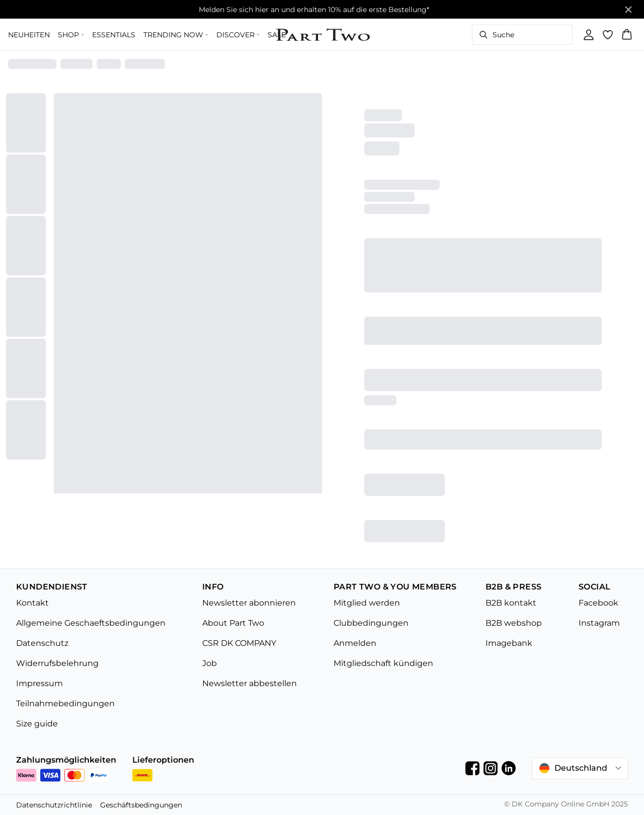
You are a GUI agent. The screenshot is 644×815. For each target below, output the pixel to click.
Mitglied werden (367, 603)
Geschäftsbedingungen (141, 805)
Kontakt (32, 603)
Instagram (599, 623)
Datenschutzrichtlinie (54, 805)
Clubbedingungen (371, 623)
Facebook (598, 603)
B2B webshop (514, 623)
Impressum (39, 683)
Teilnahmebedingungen (65, 703)
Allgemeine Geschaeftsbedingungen (91, 623)
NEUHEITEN (29, 35)
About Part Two (233, 623)
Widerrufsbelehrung (57, 663)
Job (210, 663)
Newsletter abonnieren (249, 603)
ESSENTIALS (114, 35)
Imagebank (509, 643)
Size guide (37, 724)
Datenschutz (42, 643)
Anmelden (355, 643)
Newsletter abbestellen (250, 683)
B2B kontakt (511, 603)
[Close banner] (628, 10)
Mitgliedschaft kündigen (383, 663)
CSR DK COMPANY (239, 643)
